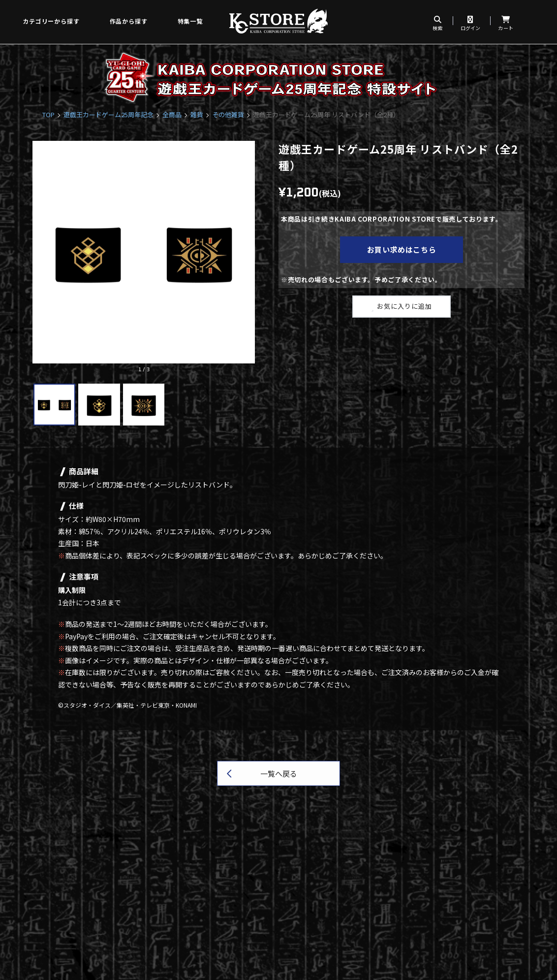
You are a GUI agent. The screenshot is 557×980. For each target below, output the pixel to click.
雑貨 (197, 114)
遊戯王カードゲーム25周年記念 (108, 114)
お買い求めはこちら (402, 249)
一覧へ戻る (279, 773)
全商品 (172, 114)
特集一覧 (190, 21)
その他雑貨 (228, 114)
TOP (48, 114)
